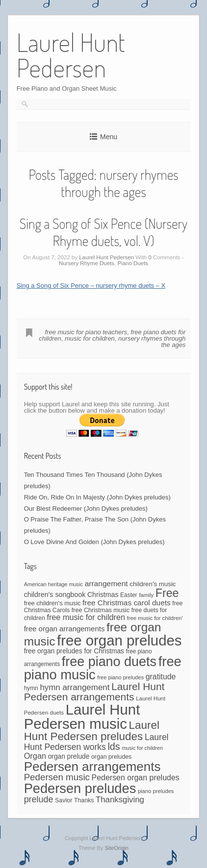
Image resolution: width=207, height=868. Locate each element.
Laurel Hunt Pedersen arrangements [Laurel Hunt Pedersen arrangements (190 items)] (94, 692)
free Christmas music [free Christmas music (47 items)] (101, 610)
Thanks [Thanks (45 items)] (84, 800)
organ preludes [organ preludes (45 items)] (111, 757)
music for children (90, 338)
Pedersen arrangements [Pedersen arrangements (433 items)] (92, 767)
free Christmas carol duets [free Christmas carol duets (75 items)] (127, 603)
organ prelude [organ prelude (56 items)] (69, 756)
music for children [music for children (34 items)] (142, 748)
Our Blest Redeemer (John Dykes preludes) (86, 508)
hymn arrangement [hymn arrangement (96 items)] (75, 687)
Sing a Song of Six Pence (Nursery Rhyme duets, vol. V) (103, 232)
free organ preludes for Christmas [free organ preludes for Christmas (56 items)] (74, 651)
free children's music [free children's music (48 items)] (52, 603)
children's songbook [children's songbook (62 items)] (55, 595)
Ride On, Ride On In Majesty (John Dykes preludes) (97, 497)
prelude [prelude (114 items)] (39, 799)
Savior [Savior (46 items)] (64, 800)
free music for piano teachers (86, 332)
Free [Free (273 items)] (167, 593)
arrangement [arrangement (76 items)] (106, 583)
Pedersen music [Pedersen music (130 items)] (57, 777)
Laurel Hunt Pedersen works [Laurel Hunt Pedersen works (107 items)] (96, 742)
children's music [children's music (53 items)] (153, 584)
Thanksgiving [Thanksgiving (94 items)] (120, 800)
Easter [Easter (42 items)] (129, 595)
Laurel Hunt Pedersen (106, 257)
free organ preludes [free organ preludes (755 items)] (119, 640)
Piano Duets (133, 263)
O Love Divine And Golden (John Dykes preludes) (94, 542)
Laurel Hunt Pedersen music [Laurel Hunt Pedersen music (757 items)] (82, 717)
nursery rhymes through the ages (152, 342)
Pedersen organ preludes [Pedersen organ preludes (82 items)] (136, 778)
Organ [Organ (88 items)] (35, 756)
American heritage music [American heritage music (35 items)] (53, 584)
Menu (109, 137)
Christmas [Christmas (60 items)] (103, 595)
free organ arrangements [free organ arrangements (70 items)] (65, 629)
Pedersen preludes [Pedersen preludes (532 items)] (80, 788)
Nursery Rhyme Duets (87, 263)
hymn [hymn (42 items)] (31, 688)
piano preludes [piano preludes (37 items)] (156, 791)
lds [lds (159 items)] (114, 746)
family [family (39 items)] (146, 595)
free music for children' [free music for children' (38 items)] (155, 618)
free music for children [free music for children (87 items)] (86, 617)
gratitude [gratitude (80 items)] (161, 677)
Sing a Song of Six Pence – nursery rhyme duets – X (91, 285)
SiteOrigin (116, 848)
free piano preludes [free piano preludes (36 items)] (120, 677)
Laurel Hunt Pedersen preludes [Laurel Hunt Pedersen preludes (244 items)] (92, 731)
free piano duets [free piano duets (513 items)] (109, 662)
